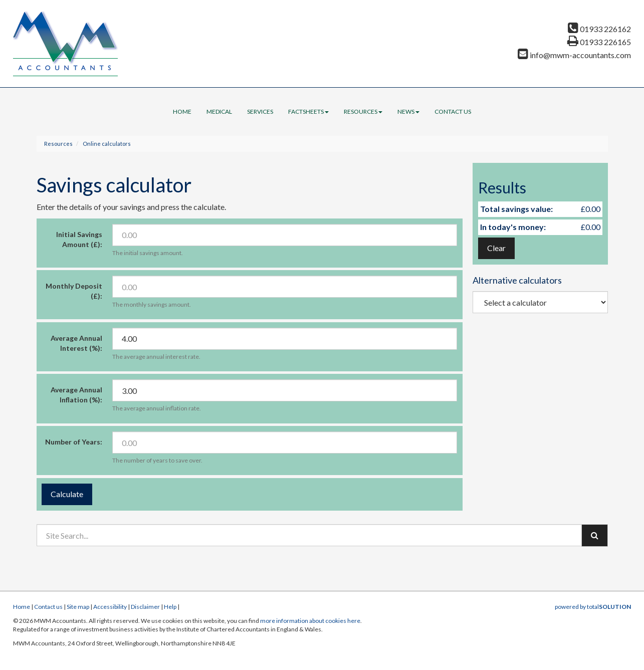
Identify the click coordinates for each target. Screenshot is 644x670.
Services (260, 111)
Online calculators (107, 144)
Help (170, 607)
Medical (219, 111)
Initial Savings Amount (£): (79, 239)
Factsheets (308, 111)
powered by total (593, 607)
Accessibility (110, 607)
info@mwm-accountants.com (574, 55)
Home (182, 111)
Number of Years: (74, 442)
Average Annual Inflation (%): (76, 395)
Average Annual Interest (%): (76, 343)
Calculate (67, 494)
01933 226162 (599, 29)
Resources (363, 111)
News (408, 111)
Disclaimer (145, 607)
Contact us (453, 111)
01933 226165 (599, 42)
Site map (78, 607)
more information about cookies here (310, 621)
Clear (496, 248)
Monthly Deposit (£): (74, 291)
